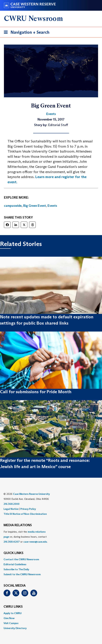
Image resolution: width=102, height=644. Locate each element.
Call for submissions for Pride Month (36, 392)
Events (52, 206)
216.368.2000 (12, 504)
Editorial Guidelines (15, 564)
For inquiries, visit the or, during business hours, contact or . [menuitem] (26, 537)
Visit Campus (11, 623)
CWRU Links (13, 607)
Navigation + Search (26, 33)
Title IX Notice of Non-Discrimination (25, 514)
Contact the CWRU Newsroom (21, 559)
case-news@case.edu (35, 542)
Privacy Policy (28, 509)
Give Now (9, 618)
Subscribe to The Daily (16, 569)
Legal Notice (11, 509)
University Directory (15, 628)
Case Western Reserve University (31, 494)
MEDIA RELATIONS (18, 525)
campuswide (13, 206)
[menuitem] (51, 559)
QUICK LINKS (13, 553)
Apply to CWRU (13, 613)
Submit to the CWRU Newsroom (22, 574)
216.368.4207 (12, 542)
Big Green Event (35, 206)
